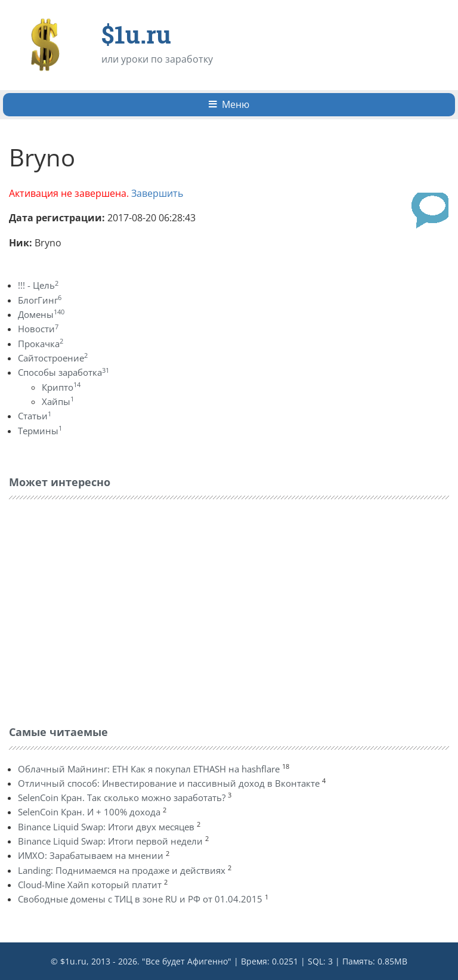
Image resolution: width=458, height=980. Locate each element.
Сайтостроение (53, 358)
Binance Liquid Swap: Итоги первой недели (110, 841)
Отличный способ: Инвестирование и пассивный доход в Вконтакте (169, 783)
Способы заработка (64, 372)
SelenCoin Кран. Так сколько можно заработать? (122, 797)
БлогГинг (40, 300)
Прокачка (41, 344)
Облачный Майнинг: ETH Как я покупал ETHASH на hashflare (149, 769)
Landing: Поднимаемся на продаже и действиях (122, 870)
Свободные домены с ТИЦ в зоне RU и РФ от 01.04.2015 (140, 899)
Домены (41, 314)
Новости (38, 329)
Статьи (35, 416)
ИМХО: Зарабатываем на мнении (91, 855)
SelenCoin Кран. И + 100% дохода (89, 812)
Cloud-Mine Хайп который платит (90, 885)
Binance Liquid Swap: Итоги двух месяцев (106, 827)
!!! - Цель (38, 285)
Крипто (61, 387)
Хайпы (58, 401)
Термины (40, 431)
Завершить (157, 193)
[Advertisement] (98, 610)
